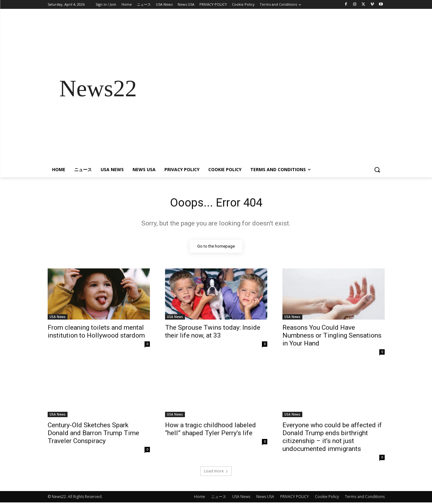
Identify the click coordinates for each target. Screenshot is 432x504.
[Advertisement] (267, 88)
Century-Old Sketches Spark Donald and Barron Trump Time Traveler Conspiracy (93, 435)
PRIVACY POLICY (295, 498)
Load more (216, 473)
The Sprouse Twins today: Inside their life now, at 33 (213, 333)
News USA (265, 498)
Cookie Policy (327, 498)
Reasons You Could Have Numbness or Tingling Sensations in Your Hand (332, 337)
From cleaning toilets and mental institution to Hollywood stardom (96, 333)
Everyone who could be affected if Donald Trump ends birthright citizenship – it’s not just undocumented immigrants (332, 438)
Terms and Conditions (365, 498)
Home (200, 498)
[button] (377, 170)
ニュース (219, 498)
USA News (58, 318)
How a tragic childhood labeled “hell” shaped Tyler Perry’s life (210, 431)
